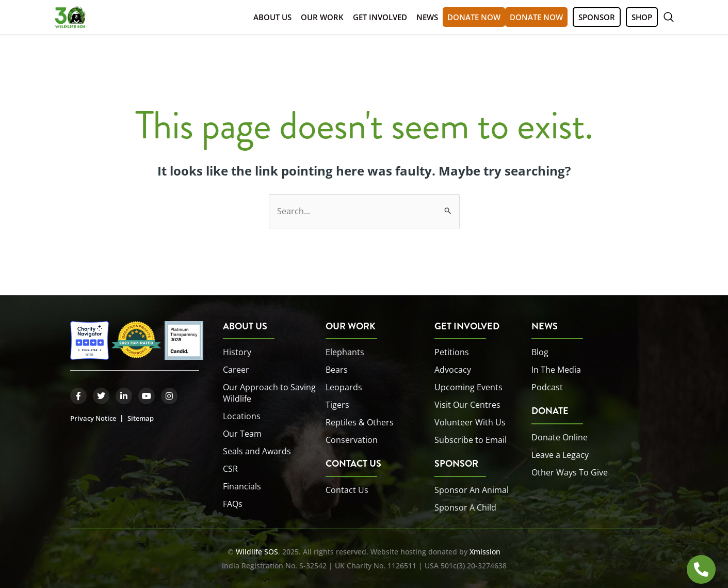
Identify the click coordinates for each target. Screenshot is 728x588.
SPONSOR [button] (597, 17)
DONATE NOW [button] (474, 17)
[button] (669, 17)
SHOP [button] (642, 17)
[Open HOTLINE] (701, 569)
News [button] (427, 17)
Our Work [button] (322, 17)
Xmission (485, 552)
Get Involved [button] (380, 17)
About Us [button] (272, 17)
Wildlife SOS (257, 552)
